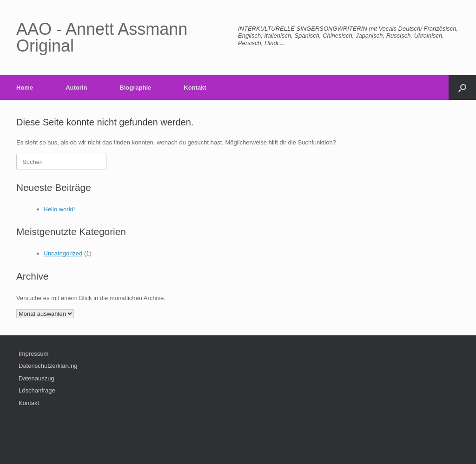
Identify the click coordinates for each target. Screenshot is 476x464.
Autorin (76, 88)
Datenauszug (36, 378)
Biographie (135, 88)
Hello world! (59, 209)
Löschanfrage (37, 390)
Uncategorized (63, 253)
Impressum (33, 354)
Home (25, 88)
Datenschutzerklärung (48, 366)
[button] (462, 88)
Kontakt (195, 88)
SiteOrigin (257, 445)
